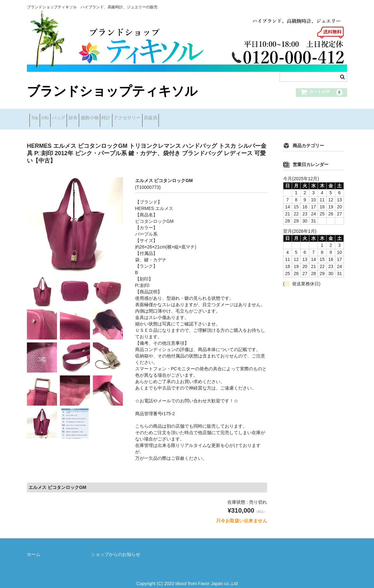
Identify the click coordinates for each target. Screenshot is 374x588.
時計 (159, 115)
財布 (105, 115)
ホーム (34, 547)
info (58, 115)
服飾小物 (132, 115)
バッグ (81, 115)
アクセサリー (190, 115)
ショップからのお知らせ (116, 547)
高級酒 (223, 115)
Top (37, 115)
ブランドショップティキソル (112, 91)
